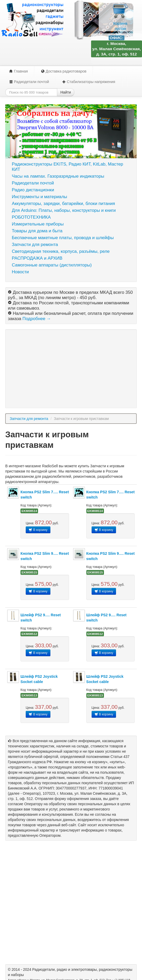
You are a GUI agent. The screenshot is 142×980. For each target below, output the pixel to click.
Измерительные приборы (38, 224)
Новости (20, 272)
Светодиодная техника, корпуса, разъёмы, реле (61, 251)
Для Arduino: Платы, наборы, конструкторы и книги (64, 210)
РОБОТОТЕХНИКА (31, 217)
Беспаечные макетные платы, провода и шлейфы (63, 238)
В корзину (38, 530)
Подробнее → (37, 319)
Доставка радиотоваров (64, 71)
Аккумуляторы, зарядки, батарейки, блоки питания (63, 204)
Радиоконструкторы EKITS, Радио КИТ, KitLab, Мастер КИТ (67, 167)
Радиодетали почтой (29, 82)
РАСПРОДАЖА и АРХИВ (37, 258)
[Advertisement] (71, 369)
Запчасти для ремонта (35, 245)
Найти (66, 92)
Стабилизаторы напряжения (89, 82)
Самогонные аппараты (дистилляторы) (52, 265)
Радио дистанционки (33, 190)
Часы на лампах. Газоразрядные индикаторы (58, 176)
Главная (19, 71)
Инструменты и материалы (40, 197)
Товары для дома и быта (37, 231)
